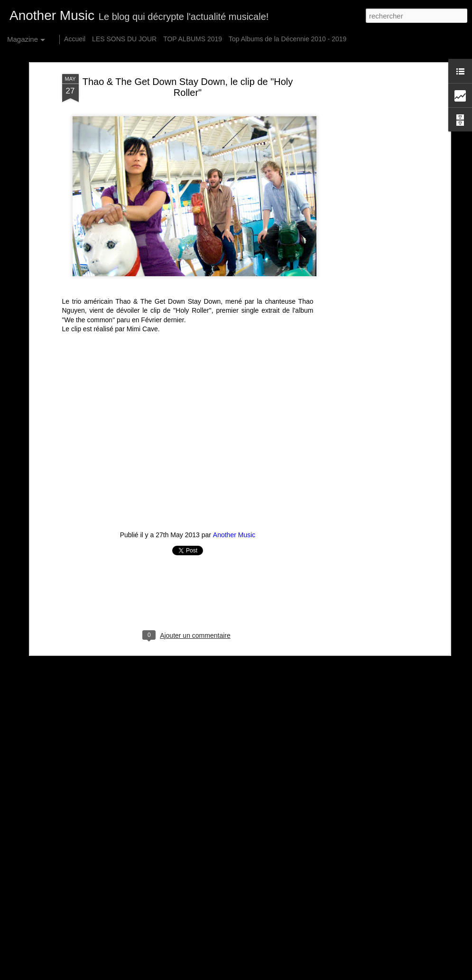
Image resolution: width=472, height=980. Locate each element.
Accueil (75, 39)
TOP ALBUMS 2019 (193, 39)
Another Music (234, 528)
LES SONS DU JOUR (124, 39)
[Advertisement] (366, 217)
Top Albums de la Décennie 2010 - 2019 (287, 39)
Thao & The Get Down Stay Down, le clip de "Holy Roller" (188, 80)
